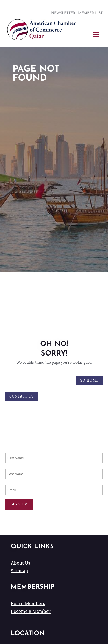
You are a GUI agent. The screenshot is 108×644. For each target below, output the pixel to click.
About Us (20, 563)
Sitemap (19, 571)
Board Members (28, 603)
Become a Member (31, 611)
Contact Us (22, 396)
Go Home (89, 380)
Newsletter (63, 13)
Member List (90, 13)
